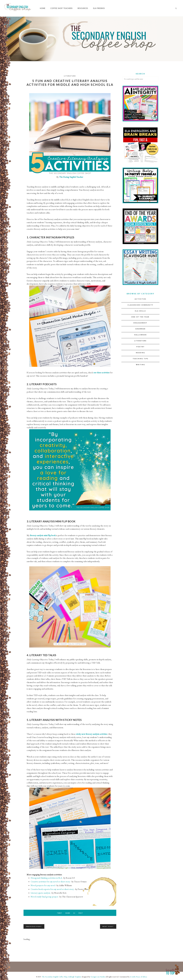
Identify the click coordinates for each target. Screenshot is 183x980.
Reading (140, 353)
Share (67, 913)
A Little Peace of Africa (139, 977)
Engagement (140, 323)
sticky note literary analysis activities (92, 734)
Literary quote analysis (41, 893)
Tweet (56, 913)
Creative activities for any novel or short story (50, 882)
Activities (140, 299)
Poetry (140, 347)
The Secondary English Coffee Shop (54, 977)
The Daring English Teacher (71, 177)
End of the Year (140, 317)
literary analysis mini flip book (43, 535)
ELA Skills (140, 311)
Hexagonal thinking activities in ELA (46, 878)
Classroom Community (140, 305)
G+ (75, 913)
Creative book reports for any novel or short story (53, 889)
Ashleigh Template (75, 977)
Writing (140, 365)
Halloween (140, 335)
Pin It (84, 913)
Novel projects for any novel (43, 885)
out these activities (101, 373)
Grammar (140, 329)
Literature (70, 76)
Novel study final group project (44, 897)
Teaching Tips (140, 359)
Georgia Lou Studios (98, 977)
